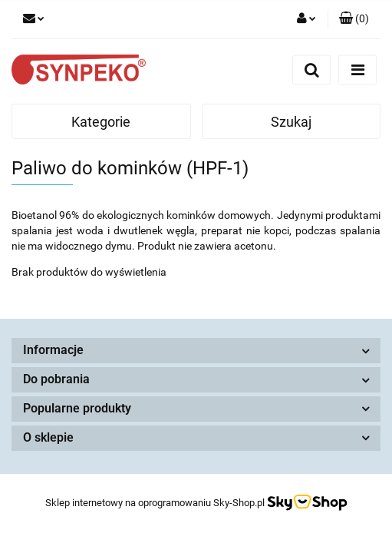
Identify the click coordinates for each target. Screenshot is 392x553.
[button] (354, 19)
